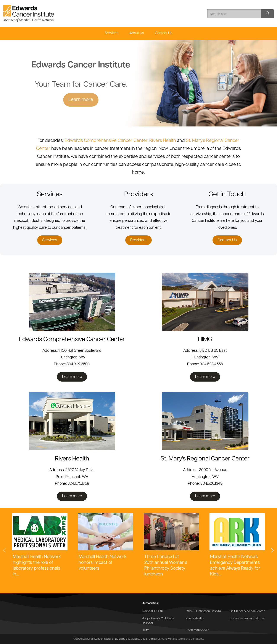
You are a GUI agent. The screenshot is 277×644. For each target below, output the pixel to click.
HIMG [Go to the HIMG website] (145, 630)
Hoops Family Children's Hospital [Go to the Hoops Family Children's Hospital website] (158, 621)
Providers (138, 240)
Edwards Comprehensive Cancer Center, (107, 141)
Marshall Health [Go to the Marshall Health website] (152, 611)
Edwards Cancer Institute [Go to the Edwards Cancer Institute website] (247, 619)
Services (112, 33)
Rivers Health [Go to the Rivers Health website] (195, 619)
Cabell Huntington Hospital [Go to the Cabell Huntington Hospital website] (204, 611)
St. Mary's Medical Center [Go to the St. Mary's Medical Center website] (247, 611)
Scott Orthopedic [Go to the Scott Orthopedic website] (197, 630)
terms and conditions (190, 639)
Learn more (81, 100)
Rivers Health (163, 141)
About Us (137, 33)
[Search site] (267, 14)
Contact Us (164, 33)
